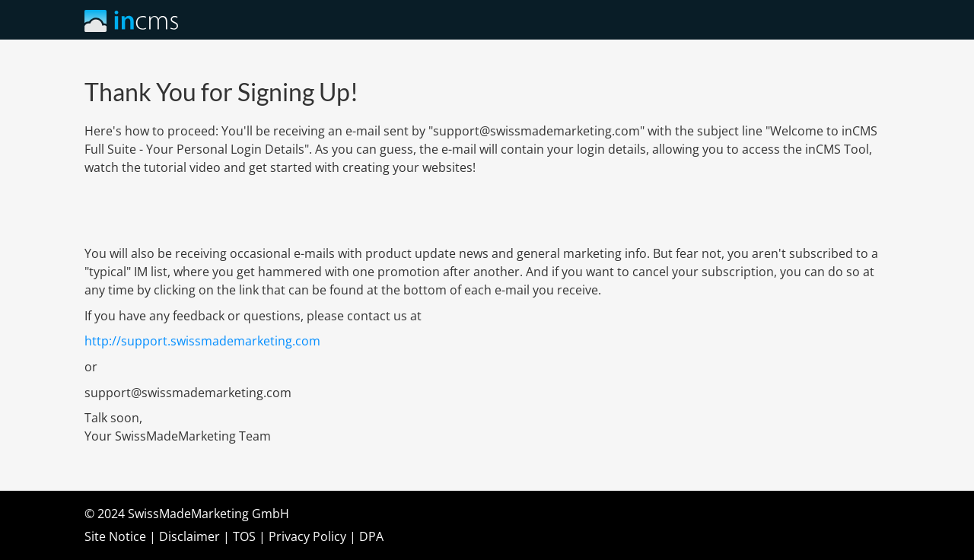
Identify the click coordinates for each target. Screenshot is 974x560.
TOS (244, 536)
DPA (371, 536)
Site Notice (115, 536)
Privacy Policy (307, 536)
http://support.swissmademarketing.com (202, 341)
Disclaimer (189, 536)
